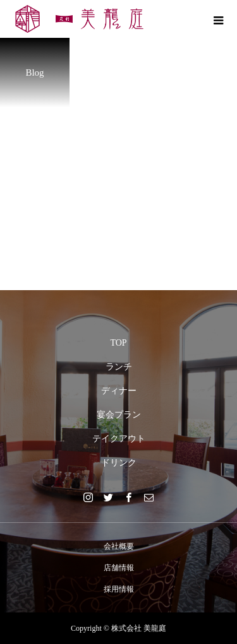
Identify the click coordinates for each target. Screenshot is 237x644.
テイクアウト (119, 439)
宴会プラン (119, 415)
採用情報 (119, 589)
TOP (118, 343)
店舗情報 (119, 568)
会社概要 (119, 546)
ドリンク (119, 463)
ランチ (119, 367)
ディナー (119, 391)
